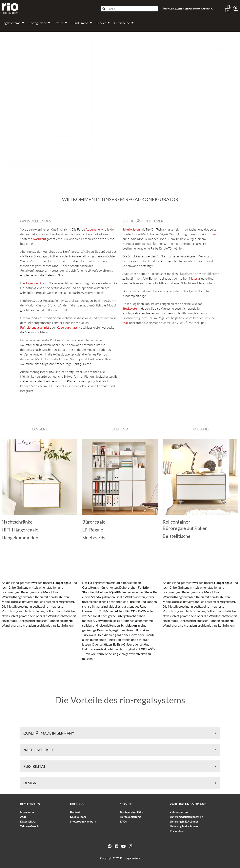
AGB (23, 817)
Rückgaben (177, 831)
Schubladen (129, 625)
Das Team (78, 817)
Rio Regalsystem (130, 858)
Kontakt (75, 812)
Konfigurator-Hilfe (132, 812)
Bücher (109, 611)
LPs (127, 611)
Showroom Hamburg (83, 821)
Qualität (116, 592)
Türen (86, 635)
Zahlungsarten (179, 812)
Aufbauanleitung (130, 817)
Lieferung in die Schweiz (185, 826)
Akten (119, 611)
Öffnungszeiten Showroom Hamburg (188, 9)
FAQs (123, 821)
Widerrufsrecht (30, 826)
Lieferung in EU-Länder (184, 821)
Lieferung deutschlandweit (186, 817)
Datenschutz (28, 821)
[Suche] (130, 9)
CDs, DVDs (139, 611)
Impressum (27, 812)
